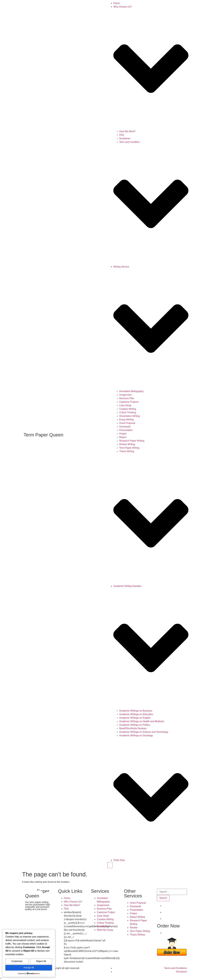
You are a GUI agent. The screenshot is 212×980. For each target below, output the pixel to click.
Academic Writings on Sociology (136, 735)
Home (117, 3)
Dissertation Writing (129, 416)
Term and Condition (129, 142)
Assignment (125, 395)
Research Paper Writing (132, 441)
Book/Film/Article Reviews (133, 728)
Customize (17, 961)
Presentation (126, 430)
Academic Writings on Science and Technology (144, 732)
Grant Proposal (127, 423)
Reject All (41, 961)
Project (123, 434)
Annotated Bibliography (131, 391)
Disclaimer (125, 138)
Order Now (119, 860)
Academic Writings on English (135, 718)
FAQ (122, 135)
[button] (1, 978)
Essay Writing (126, 420)
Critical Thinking (128, 413)
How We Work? (127, 131)
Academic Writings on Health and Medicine (142, 721)
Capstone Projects (129, 402)
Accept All (29, 968)
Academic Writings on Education (136, 714)
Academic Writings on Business (136, 711)
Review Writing (127, 444)
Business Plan (127, 398)
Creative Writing (128, 409)
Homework (125, 427)
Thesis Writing (127, 451)
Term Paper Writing (129, 448)
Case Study (125, 405)
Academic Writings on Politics (135, 725)
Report (123, 437)
